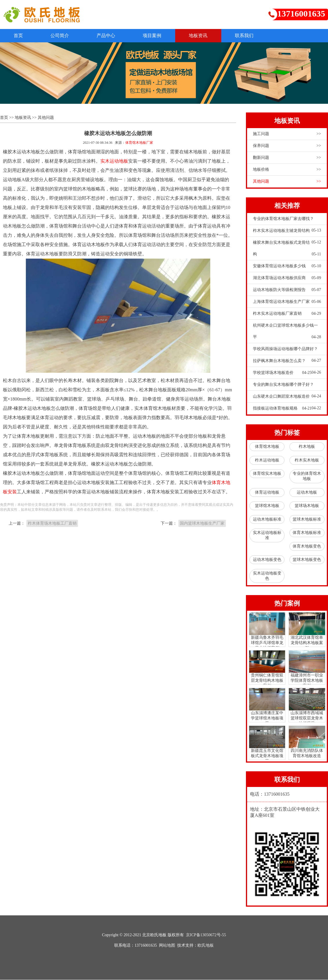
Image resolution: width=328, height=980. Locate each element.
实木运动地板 (114, 161)
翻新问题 (287, 158)
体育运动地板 (267, 493)
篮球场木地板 (307, 506)
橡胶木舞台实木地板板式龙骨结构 (287, 250)
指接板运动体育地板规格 (282, 409)
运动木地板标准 (267, 520)
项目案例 (157, 36)
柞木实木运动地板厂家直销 (287, 314)
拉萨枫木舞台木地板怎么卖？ (287, 363)
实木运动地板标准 (267, 536)
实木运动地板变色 (267, 576)
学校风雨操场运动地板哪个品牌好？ (287, 351)
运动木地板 (307, 493)
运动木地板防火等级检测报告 (287, 290)
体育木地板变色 (307, 547)
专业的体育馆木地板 (307, 476)
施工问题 (287, 134)
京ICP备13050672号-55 (206, 935)
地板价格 (287, 170)
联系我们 (252, 36)
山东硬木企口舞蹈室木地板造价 (287, 399)
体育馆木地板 (267, 447)
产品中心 (110, 36)
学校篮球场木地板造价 (282, 373)
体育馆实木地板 (267, 474)
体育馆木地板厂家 (139, 143)
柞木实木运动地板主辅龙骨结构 (287, 233)
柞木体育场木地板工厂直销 (52, 524)
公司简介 (62, 36)
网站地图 (167, 946)
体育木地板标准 (307, 533)
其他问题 (46, 118)
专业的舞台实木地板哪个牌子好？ (287, 387)
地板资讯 (205, 36)
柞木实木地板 (307, 460)
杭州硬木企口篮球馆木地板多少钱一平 (287, 333)
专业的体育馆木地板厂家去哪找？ (287, 221)
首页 (19, 36)
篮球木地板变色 (307, 560)
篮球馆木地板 (267, 506)
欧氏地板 (206, 946)
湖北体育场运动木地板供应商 (287, 278)
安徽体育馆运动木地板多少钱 (287, 266)
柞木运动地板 (267, 460)
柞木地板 (307, 447)
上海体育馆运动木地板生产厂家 (287, 302)
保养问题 (287, 146)
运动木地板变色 (267, 560)
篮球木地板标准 (307, 520)
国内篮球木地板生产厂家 (202, 524)
